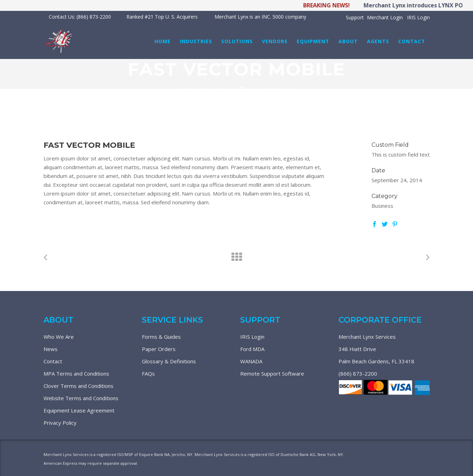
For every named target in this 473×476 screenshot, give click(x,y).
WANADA (251, 361)
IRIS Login (418, 17)
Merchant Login (385, 17)
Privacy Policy (60, 423)
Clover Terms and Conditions (78, 386)
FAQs (148, 373)
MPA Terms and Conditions (76, 373)
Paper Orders (159, 349)
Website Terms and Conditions (81, 398)
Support (355, 17)
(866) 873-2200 (358, 373)
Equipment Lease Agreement (79, 410)
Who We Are (59, 337)
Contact (53, 361)
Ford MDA (252, 349)
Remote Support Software (272, 373)
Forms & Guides (161, 337)
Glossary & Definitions (169, 361)
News (51, 349)
